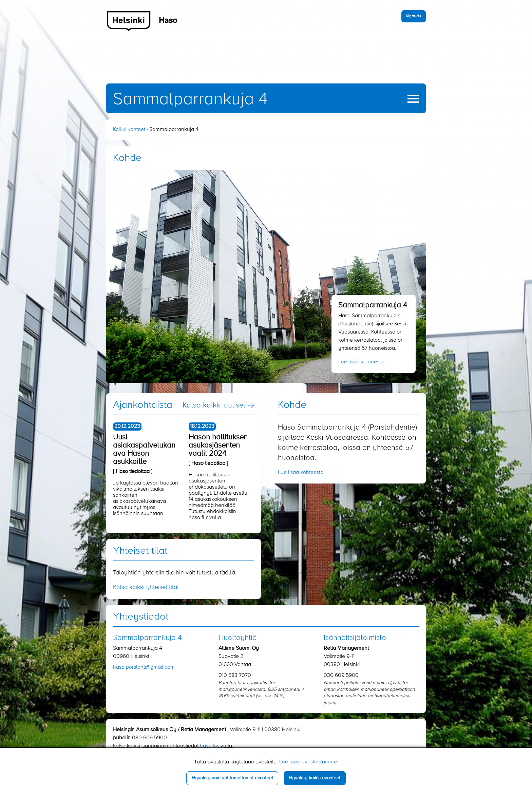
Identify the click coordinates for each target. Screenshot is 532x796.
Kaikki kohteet (129, 130)
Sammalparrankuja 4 (190, 99)
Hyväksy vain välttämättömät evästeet (232, 778)
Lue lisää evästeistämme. (309, 762)
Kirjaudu (413, 16)
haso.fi (208, 746)
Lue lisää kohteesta (361, 362)
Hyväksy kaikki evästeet (315, 778)
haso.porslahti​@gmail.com (144, 667)
